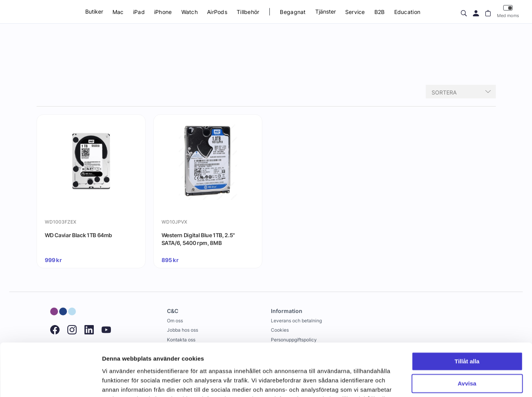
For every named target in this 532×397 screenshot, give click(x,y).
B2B (380, 12)
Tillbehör (248, 12)
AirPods (217, 12)
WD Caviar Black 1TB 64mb (79, 235)
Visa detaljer (119, 382)
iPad (139, 12)
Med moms (508, 11)
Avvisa (467, 335)
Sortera (444, 92)
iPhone (163, 12)
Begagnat (293, 12)
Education (407, 12)
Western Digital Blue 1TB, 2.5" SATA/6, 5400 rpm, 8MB (198, 239)
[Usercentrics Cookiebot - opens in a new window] (50, 382)
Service (355, 12)
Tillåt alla (467, 314)
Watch (190, 12)
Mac (118, 12)
